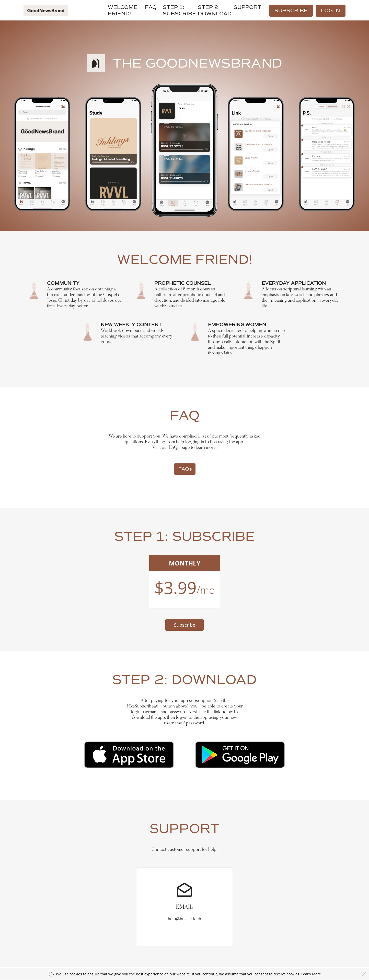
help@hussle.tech (184, 895)
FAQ (151, 7)
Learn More (311, 974)
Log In (331, 11)
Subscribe (291, 11)
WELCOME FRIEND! (123, 10)
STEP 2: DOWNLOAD (215, 10)
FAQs (185, 469)
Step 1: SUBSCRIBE (179, 10)
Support (247, 7)
